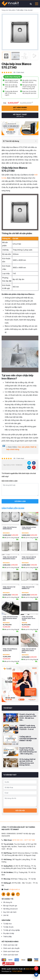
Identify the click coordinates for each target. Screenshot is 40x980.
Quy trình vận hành (10, 912)
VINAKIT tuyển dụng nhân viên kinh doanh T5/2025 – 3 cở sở (28, 727)
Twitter (29, 463)
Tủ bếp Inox (7, 924)
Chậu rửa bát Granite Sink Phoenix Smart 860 (10, 618)
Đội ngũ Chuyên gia (10, 906)
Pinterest (34, 467)
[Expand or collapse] (36, 141)
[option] (20, 32)
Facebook (34, 463)
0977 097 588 (30, 840)
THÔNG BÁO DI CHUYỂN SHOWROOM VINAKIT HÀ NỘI (28, 739)
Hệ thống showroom (10, 909)
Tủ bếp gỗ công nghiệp (12, 930)
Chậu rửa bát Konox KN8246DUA (10, 528)
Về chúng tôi (8, 902)
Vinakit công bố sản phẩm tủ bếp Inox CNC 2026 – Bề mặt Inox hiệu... (28, 717)
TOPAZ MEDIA (17, 971)
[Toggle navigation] (36, 4)
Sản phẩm (12, 10)
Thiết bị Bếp (20, 10)
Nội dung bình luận (9, 481)
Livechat (36, 975)
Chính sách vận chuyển (11, 948)
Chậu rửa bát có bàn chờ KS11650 (29, 528)
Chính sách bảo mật (10, 945)
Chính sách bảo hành (11, 955)
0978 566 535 (17, 840)
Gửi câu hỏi (20, 811)
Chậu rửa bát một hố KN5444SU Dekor (10, 558)
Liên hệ (6, 915)
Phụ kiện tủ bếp (9, 933)
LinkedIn (29, 467)
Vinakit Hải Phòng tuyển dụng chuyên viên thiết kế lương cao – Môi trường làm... (28, 751)
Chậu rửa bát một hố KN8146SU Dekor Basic (29, 650)
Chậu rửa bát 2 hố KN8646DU (9, 588)
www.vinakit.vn (31, 969)
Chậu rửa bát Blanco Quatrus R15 (10, 650)
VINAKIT (10, 4)
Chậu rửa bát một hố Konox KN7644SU (29, 558)
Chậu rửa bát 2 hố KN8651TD (28, 588)
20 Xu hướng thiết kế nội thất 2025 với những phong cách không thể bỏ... (27, 762)
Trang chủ (5, 10)
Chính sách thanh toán (11, 951)
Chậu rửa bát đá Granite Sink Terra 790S (28, 618)
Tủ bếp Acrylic (8, 927)
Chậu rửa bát (28, 10)
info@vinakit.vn (15, 889)
